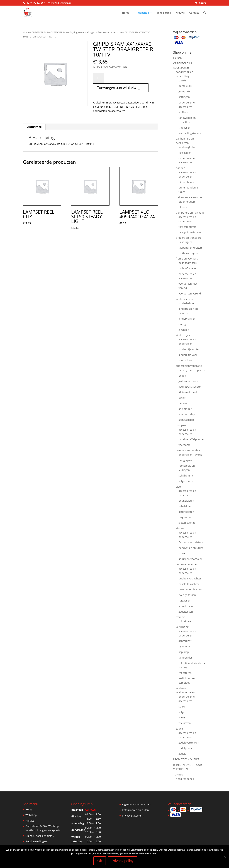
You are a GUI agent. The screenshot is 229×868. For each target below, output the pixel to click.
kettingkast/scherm (190, 387)
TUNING (178, 774)
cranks (182, 80)
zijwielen (184, 330)
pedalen (183, 403)
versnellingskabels (190, 133)
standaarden (186, 420)
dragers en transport (188, 238)
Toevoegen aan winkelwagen (121, 88)
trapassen (185, 128)
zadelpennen (186, 748)
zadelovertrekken (189, 743)
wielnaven (185, 723)
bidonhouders (187, 202)
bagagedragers (188, 263)
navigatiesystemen (190, 232)
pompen (181, 425)
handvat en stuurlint (191, 548)
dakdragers (185, 242)
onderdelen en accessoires (109, 32)
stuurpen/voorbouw (190, 559)
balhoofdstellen (188, 268)
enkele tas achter (189, 584)
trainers (181, 617)
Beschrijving (34, 127)
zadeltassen (186, 612)
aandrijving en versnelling (79, 32)
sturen (180, 528)
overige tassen (187, 595)
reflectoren (185, 673)
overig (182, 324)
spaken (183, 707)
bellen (182, 376)
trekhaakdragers (188, 253)
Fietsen (177, 58)
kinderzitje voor (188, 355)
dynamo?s (185, 646)
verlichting (182, 627)
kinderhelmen (187, 303)
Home (126, 13)
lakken (182, 398)
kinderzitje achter (189, 349)
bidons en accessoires (189, 197)
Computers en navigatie (190, 213)
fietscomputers (187, 227)
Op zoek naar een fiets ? (40, 836)
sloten (180, 487)
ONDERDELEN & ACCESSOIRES (48, 32)
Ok (100, 861)
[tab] (34, 127)
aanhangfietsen (188, 147)
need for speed (185, 779)
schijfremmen (187, 476)
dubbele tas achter (190, 578)
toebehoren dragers (191, 248)
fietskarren (185, 153)
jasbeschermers (188, 381)
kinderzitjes (183, 335)
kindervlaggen (187, 319)
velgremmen (186, 481)
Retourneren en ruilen (135, 810)
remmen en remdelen (189, 450)
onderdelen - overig (190, 455)
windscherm (186, 360)
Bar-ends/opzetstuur (191, 542)
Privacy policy (123, 861)
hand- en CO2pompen (192, 439)
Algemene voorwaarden (136, 804)
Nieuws (180, 13)
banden (181, 168)
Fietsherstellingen (36, 841)
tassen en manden (187, 564)
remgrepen (185, 460)
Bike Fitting (164, 13)
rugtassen (185, 601)
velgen (182, 712)
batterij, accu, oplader (192, 370)
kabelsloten (185, 506)
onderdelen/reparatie (189, 366)
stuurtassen (186, 606)
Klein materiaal (188, 392)
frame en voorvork (187, 259)
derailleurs (185, 86)
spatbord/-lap (187, 414)
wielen (182, 717)
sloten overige (187, 523)
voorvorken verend (190, 293)
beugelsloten (186, 501)
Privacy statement (133, 816)
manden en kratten (190, 589)
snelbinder (185, 409)
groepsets (184, 91)
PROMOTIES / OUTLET (186, 759)
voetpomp (185, 445)
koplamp (184, 652)
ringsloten (185, 517)
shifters (183, 112)
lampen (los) (186, 658)
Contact (194, 13)
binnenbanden (187, 182)
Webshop (143, 13)
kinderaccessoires (187, 299)
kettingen (184, 97)
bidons (183, 207)
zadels (180, 729)
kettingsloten (186, 512)
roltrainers (185, 621)
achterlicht (185, 641)
